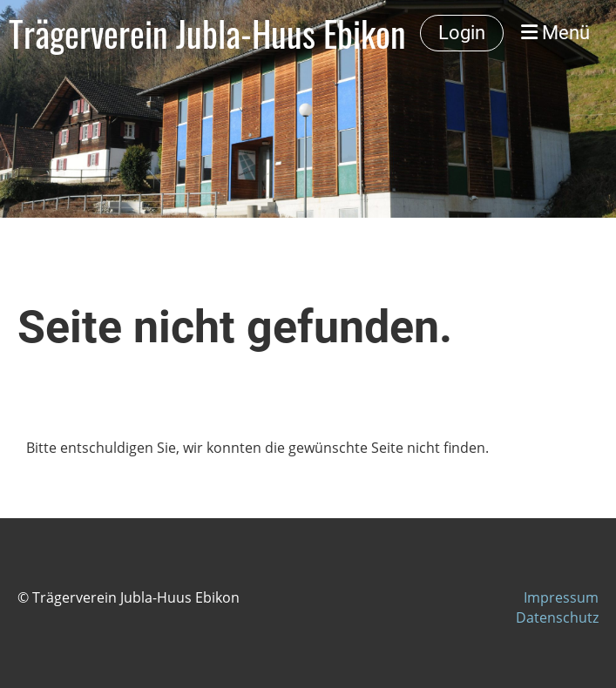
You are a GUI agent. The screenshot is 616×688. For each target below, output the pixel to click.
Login (462, 33)
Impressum (561, 597)
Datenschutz (557, 617)
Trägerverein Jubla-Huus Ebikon (207, 33)
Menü (555, 33)
